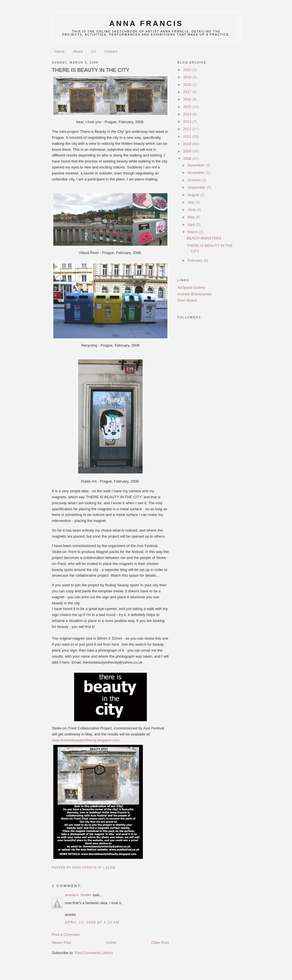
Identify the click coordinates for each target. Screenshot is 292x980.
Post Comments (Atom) (94, 953)
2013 (188, 122)
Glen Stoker (187, 300)
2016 (188, 99)
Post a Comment (66, 935)
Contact (111, 51)
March (193, 232)
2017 (188, 92)
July (191, 202)
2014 (188, 114)
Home (60, 51)
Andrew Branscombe (195, 294)
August (194, 195)
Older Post (160, 943)
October (195, 180)
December (197, 165)
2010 (188, 144)
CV (94, 51)
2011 (188, 136)
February (196, 260)
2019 (188, 77)
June (192, 210)
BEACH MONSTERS (204, 238)
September (197, 187)
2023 (188, 70)
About (78, 51)
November (197, 173)
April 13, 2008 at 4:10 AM (92, 922)
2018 (188, 85)
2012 (188, 129)
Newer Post (61, 943)
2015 (188, 107)
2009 (188, 151)
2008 (188, 159)
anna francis (146, 23)
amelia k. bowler (78, 895)
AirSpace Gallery (191, 287)
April (192, 224)
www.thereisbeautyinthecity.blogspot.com (86, 740)
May (192, 217)
